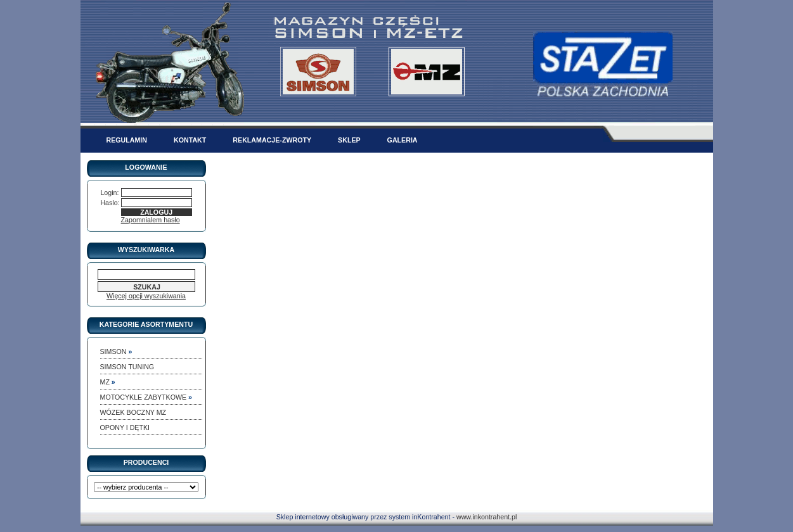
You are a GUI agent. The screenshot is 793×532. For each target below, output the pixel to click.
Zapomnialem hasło (151, 220)
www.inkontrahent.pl (487, 517)
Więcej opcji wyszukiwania (146, 296)
